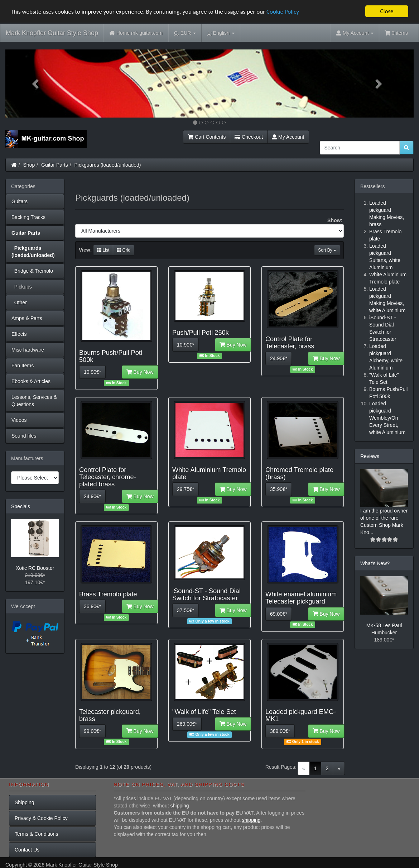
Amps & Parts (27, 318)
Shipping (25, 802)
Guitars (20, 201)
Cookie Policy (283, 12)
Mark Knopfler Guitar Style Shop (52, 33)
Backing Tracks (28, 217)
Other (19, 302)
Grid (124, 250)
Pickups (22, 287)
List (103, 250)
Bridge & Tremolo (32, 271)
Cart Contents (207, 137)
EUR (185, 33)
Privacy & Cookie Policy (41, 818)
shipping (179, 806)
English (221, 33)
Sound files (24, 436)
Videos (19, 420)
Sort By (327, 250)
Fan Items (23, 366)
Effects (19, 334)
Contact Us (27, 850)
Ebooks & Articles (31, 381)
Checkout (249, 137)
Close (387, 11)
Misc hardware (28, 350)
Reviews (370, 456)
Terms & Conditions (36, 834)
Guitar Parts (55, 165)
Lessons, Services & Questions (34, 401)
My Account (288, 137)
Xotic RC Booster (35, 568)
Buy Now (140, 372)
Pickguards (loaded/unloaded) (108, 165)
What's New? (375, 563)
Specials (21, 506)
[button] (36, 84)
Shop (29, 165)
